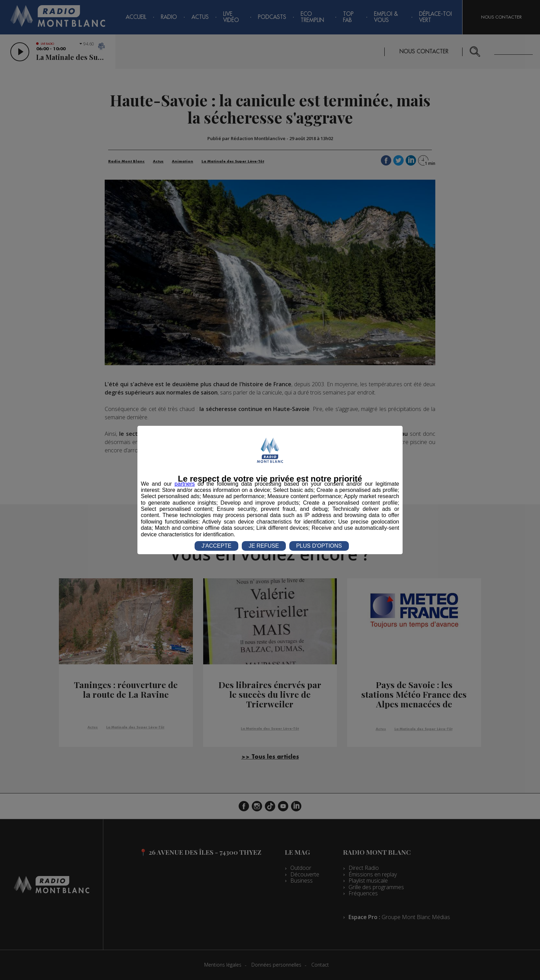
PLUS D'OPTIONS (319, 546)
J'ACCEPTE (216, 546)
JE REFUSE (264, 546)
